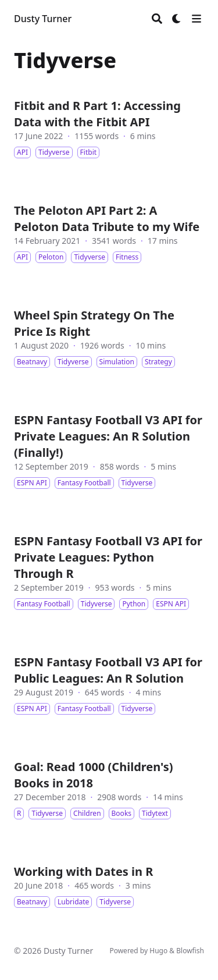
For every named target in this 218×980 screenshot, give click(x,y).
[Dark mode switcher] (177, 19)
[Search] (157, 19)
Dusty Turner (43, 19)
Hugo (158, 951)
